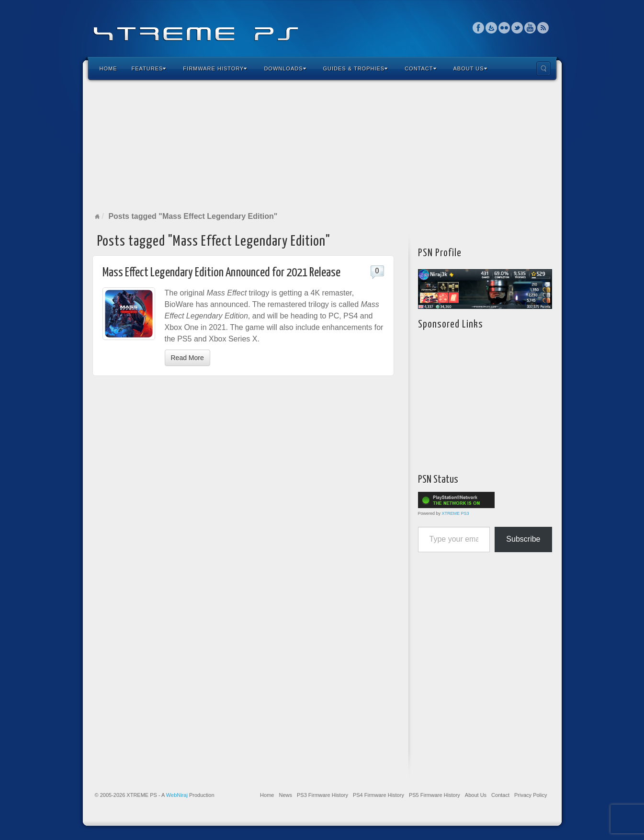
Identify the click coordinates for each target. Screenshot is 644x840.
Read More (187, 358)
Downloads (285, 68)
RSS (543, 28)
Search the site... (543, 68)
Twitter (517, 28)
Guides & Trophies (356, 68)
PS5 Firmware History (435, 795)
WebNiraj (177, 795)
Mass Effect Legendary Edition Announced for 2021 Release (221, 273)
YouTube (530, 28)
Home (108, 68)
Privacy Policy (531, 795)
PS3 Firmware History (322, 795)
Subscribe (523, 539)
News (285, 795)
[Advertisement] (322, 146)
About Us (470, 68)
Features (149, 68)
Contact (420, 68)
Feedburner (491, 28)
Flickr (504, 28)
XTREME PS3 (456, 513)
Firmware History (215, 68)
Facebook (479, 28)
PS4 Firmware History (378, 795)
